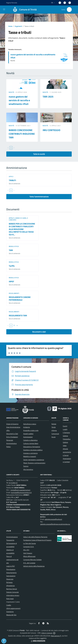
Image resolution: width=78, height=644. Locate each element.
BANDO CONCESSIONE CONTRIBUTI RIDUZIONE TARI (22, 134)
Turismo (26, 466)
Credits (9, 605)
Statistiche (10, 612)
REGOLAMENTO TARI (18, 316)
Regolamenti (14, 293)
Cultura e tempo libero (31, 443)
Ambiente (27, 427)
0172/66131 (13, 483)
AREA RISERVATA (38, 641)
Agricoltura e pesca (30, 424)
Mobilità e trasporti (30, 456)
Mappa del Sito (11, 615)
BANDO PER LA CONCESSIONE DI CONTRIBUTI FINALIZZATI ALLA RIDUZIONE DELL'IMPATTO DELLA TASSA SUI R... (22, 229)
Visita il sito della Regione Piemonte (35, 537)
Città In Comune (47, 633)
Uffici (11, 176)
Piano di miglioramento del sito (12, 560)
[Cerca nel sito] (69, 10)
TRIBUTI (12, 180)
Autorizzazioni (28, 437)
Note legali (10, 599)
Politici (8, 447)
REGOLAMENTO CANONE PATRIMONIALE (20, 298)
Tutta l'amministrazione (39, 197)
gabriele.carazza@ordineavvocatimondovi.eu (55, 524)
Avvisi (53, 437)
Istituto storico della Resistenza (34, 566)
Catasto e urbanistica (30, 440)
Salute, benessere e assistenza (34, 460)
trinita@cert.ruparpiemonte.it (20, 490)
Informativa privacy (13, 595)
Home (10, 26)
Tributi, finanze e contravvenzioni (34, 463)
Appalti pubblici (28, 434)
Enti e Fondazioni (12, 437)
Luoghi (65, 429)
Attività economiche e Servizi (67, 452)
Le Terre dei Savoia (30, 543)
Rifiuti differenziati (29, 556)
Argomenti (18, 26)
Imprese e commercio (30, 453)
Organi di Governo (12, 424)
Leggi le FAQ (11, 566)
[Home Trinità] (24, 10)
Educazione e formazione (32, 447)
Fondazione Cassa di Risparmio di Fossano (37, 540)
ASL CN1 (26, 550)
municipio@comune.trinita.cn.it (21, 492)
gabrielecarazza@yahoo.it (53, 519)
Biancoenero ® (56, 636)
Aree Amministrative (13, 427)
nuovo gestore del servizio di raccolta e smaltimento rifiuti (33, 56)
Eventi (65, 426)
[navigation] (4, 9)
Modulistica (14, 246)
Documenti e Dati (12, 434)
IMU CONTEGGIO (51, 130)
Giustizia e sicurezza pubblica (33, 450)
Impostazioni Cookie (13, 602)
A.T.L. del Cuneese (29, 563)
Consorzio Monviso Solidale (32, 560)
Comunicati (55, 434)
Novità (12, 92)
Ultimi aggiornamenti (13, 608)
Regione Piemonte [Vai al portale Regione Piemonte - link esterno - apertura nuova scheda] (12, 3)
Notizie (54, 424)
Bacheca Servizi (12, 589)
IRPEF (11, 281)
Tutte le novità (39, 154)
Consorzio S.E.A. (29, 547)
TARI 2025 (48, 97)
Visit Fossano (28, 553)
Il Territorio (66, 433)
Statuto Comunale (12, 592)
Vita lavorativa (28, 469)
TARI (11, 250)
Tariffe (12, 266)
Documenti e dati (39, 332)
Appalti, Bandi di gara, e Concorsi (18, 219)
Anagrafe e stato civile (31, 430)
